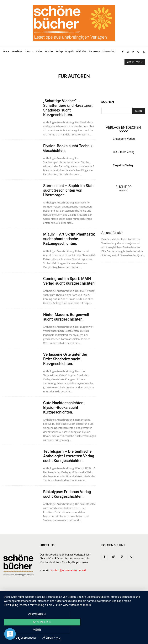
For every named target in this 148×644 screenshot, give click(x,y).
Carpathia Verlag (123, 165)
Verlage (61, 593)
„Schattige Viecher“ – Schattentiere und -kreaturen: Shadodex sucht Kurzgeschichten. (68, 108)
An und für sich (112, 233)
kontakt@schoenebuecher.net (68, 570)
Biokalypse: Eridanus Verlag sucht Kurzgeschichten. (67, 494)
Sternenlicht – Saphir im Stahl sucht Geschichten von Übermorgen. (69, 190)
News (35, 593)
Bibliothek (105, 593)
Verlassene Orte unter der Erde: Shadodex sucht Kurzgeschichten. (65, 359)
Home (6, 593)
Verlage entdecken (123, 127)
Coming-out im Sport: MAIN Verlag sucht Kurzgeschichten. (69, 281)
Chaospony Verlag (124, 139)
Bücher (47, 593)
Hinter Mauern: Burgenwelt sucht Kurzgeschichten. (66, 317)
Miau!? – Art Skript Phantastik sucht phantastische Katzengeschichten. (69, 239)
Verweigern (25, 631)
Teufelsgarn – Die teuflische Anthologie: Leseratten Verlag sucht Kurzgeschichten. (69, 456)
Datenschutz (11, 597)
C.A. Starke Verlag (124, 152)
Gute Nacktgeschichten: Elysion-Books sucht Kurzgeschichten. (64, 407)
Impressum (123, 593)
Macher (75, 593)
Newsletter (21, 593)
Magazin (89, 593)
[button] (144, 52)
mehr (123, 631)
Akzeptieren (74, 631)
